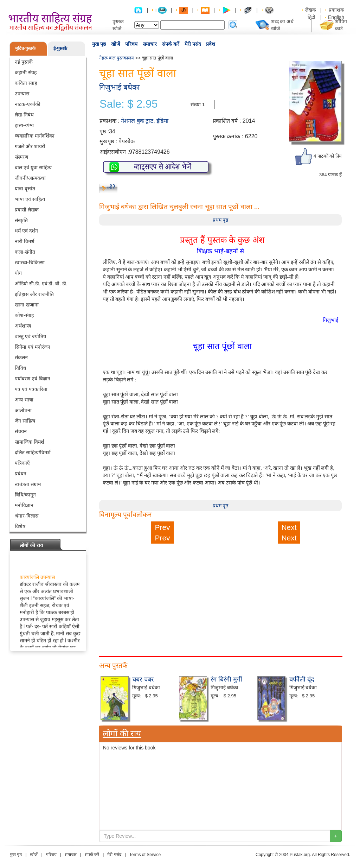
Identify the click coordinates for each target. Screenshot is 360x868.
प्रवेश (211, 44)
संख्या (196, 104)
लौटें (111, 187)
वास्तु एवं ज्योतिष (30, 336)
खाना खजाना (27, 305)
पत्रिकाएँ (22, 463)
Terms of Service (145, 855)
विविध (21, 368)
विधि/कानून (25, 495)
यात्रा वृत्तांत (25, 189)
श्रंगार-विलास (27, 516)
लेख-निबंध (24, 115)
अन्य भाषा (24, 400)
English (336, 17)
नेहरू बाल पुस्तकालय (117, 58)
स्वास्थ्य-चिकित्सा (30, 262)
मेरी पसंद (193, 44)
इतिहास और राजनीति (34, 294)
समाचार (150, 44)
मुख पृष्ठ (99, 44)
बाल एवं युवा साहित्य (33, 167)
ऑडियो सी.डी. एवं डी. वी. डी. (41, 284)
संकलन (21, 357)
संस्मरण (21, 157)
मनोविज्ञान (24, 505)
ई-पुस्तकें (60, 48)
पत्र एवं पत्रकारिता (31, 389)
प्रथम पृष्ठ (221, 220)
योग (18, 273)
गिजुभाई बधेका (119, 87)
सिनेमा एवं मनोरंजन (33, 347)
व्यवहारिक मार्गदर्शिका (35, 136)
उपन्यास (22, 94)
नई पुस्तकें (24, 62)
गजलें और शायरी (30, 146)
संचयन (21, 431)
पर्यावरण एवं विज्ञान (33, 379)
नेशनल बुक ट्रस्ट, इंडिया (145, 121)
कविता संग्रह (26, 83)
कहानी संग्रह (26, 72)
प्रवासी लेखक (27, 210)
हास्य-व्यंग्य (24, 125)
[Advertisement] (220, 593)
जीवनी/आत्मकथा (30, 178)
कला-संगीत (25, 252)
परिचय (131, 44)
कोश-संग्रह (24, 315)
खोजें (115, 44)
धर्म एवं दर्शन (26, 231)
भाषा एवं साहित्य (30, 199)
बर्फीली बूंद (302, 679)
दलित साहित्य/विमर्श (33, 452)
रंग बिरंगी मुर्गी (226, 679)
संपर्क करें (171, 44)
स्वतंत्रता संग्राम (28, 484)
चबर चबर (143, 679)
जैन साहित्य (25, 421)
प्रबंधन (21, 474)
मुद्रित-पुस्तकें (25, 48)
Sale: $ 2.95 (128, 104)
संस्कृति (21, 220)
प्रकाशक (336, 10)
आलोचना (23, 410)
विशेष (20, 526)
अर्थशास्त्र (23, 326)
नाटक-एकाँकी (28, 104)
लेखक (311, 10)
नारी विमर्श (25, 241)
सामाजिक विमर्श (30, 442)
